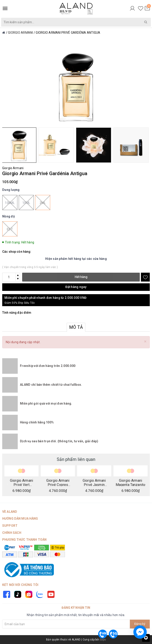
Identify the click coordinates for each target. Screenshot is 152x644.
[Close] (145, 342)
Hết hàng (81, 277)
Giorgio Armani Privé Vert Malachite (21, 482)
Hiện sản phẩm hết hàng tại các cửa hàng (76, 259)
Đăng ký (140, 624)
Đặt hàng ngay (76, 287)
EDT (10, 229)
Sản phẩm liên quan (76, 459)
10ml (26, 203)
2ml (43, 203)
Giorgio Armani (13, 168)
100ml (10, 203)
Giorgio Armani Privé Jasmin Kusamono (94, 482)
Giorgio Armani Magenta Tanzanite (131, 482)
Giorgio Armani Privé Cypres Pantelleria (58, 482)
